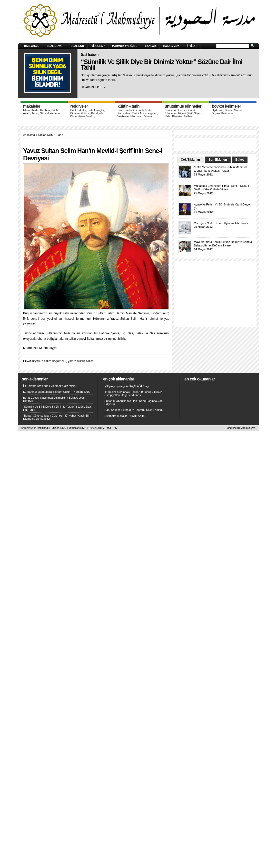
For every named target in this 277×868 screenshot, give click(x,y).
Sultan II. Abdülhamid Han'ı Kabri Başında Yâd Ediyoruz (133, 402)
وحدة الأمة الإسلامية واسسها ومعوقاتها (127, 386)
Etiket (240, 160)
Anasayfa (29, 135)
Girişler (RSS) (58, 428)
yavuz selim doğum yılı (51, 361)
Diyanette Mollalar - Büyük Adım (125, 416)
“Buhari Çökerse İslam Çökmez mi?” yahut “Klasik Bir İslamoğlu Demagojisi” (56, 417)
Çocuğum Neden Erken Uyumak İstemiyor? (221, 223)
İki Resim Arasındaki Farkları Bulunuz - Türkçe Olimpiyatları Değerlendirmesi (133, 394)
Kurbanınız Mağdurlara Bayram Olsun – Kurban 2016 (56, 392)
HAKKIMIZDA (171, 46)
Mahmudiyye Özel (125, 46)
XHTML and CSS (107, 428)
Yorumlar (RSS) (77, 428)
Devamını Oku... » (93, 87)
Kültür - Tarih (55, 135)
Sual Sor (77, 46)
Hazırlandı (43, 428)
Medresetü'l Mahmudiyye (241, 428)
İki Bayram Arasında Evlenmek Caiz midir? (50, 386)
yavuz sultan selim (81, 361)
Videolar (98, 46)
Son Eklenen (218, 160)
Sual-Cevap (55, 46)
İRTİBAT (192, 46)
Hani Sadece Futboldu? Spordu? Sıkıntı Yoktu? (134, 410)
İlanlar (150, 46)
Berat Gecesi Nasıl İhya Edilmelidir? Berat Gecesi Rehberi (54, 399)
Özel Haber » (90, 55)
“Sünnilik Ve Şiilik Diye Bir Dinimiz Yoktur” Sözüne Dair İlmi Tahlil (162, 65)
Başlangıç (32, 46)
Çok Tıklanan (190, 160)
